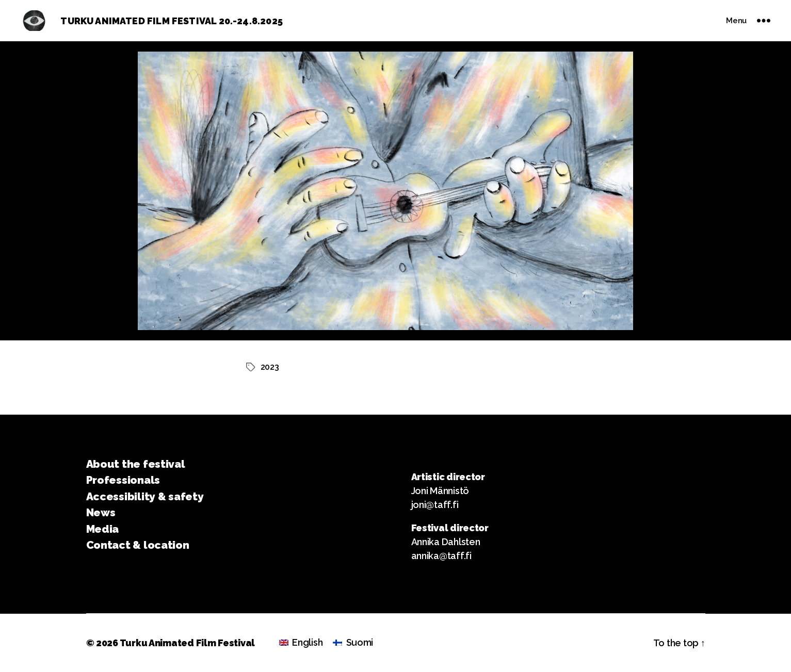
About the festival (136, 464)
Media (103, 529)
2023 (270, 367)
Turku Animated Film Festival (187, 643)
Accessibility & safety (145, 496)
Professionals (123, 480)
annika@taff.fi (441, 556)
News (101, 512)
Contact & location (138, 545)
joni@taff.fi (435, 505)
